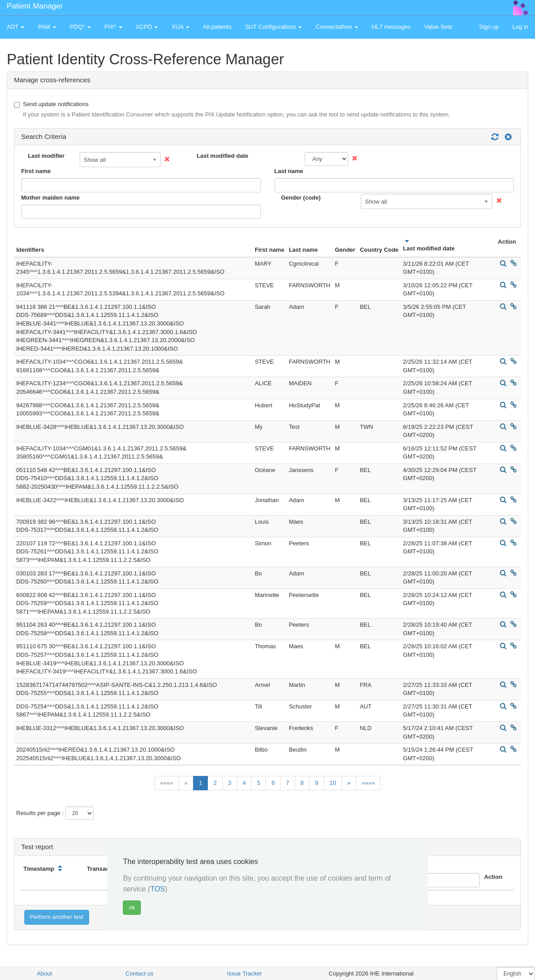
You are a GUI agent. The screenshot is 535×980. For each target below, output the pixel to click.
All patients (217, 27)
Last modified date (223, 156)
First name (36, 171)
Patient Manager (35, 6)
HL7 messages (391, 27)
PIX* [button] (113, 27)
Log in (520, 27)
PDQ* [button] (80, 27)
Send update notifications (232, 110)
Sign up (489, 27)
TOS (158, 889)
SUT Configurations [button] (274, 27)
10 (333, 783)
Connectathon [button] (337, 27)
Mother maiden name (50, 198)
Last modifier (46, 156)
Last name (289, 171)
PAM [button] (47, 27)
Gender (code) (301, 198)
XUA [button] (180, 27)
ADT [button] (16, 27)
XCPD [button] (147, 27)
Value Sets (438, 27)
